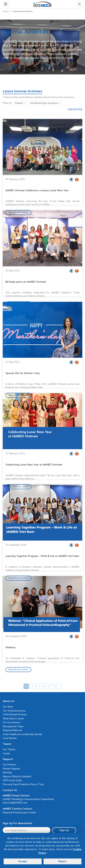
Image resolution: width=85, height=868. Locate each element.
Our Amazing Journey (14, 711)
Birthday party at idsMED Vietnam (26, 282)
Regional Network (12, 730)
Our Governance (11, 722)
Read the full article (18, 212)
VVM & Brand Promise (15, 715)
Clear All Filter (75, 109)
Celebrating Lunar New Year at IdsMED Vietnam (34, 465)
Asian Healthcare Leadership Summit (22, 734)
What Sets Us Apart (13, 719)
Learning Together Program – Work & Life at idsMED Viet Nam (42, 556)
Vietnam (20, 103)
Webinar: (11, 647)
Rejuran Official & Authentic (17, 777)
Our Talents (9, 750)
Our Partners (10, 765)
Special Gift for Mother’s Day (23, 373)
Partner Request (11, 769)
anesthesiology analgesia (45, 103)
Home (6, 11)
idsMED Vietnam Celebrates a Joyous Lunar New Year (37, 190)
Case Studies (10, 738)
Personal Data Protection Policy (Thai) (23, 784)
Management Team (13, 727)
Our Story (8, 707)
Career (6, 754)
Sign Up (64, 830)
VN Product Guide (12, 780)
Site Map (7, 773)
